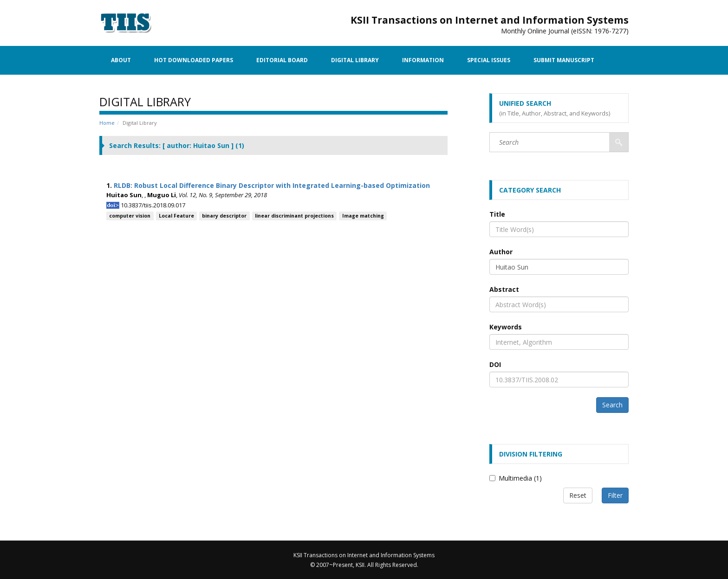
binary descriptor (224, 216)
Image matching (363, 216)
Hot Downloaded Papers (194, 60)
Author (501, 252)
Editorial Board (282, 60)
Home (107, 123)
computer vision (130, 216)
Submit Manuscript (564, 60)
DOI (495, 364)
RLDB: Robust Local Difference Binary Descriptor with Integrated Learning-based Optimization (272, 185)
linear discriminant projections (294, 216)
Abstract (504, 289)
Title (497, 214)
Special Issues (489, 60)
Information (423, 60)
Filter (615, 495)
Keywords (506, 327)
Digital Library (355, 60)
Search (612, 405)
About (121, 60)
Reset (578, 495)
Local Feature (176, 216)
